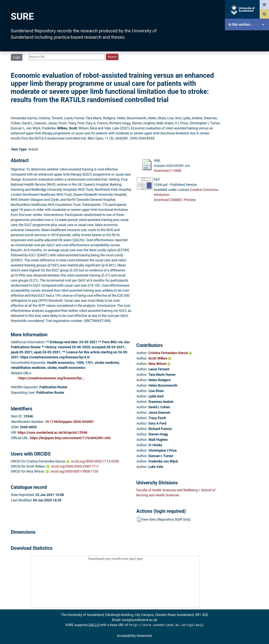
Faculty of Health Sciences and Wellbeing (167, 490)
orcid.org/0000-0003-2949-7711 (75, 466)
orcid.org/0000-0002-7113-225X (95, 461)
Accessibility (248, 143)
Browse (248, 72)
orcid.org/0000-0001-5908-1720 (74, 471)
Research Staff (248, 119)
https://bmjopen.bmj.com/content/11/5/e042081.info (70, 438)
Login (17, 57)
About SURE (248, 60)
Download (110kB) (168, 171)
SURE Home (248, 36)
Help (248, 131)
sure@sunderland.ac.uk (140, 620)
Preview (190, 200)
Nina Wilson (159, 364)
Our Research (248, 48)
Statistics (248, 107)
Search (248, 84)
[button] (139, 519)
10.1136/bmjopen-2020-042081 (69, 422)
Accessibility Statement (134, 635)
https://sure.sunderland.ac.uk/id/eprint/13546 (52, 432)
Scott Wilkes (160, 358)
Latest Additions (248, 95)
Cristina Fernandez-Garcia (170, 353)
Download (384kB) (168, 200)
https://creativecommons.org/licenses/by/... (52, 378)
